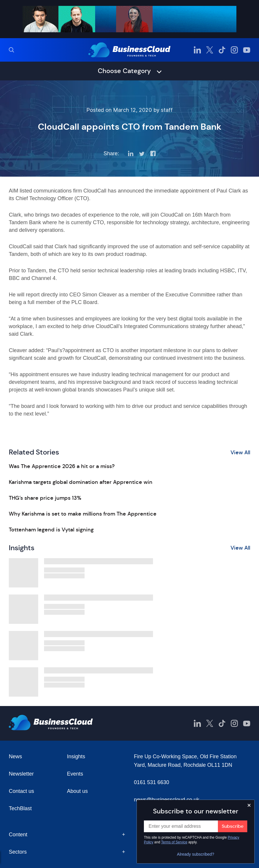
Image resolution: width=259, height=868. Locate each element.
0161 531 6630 (152, 782)
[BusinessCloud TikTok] (222, 50)
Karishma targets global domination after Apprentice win (81, 482)
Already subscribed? (196, 854)
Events (75, 774)
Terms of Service (174, 842)
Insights (76, 756)
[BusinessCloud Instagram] (234, 50)
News (15, 756)
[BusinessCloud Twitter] (210, 50)
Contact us (21, 791)
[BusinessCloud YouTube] (247, 50)
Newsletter (21, 774)
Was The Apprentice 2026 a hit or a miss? (62, 466)
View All (240, 452)
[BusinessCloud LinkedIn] (197, 50)
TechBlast (20, 808)
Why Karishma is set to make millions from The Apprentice (83, 514)
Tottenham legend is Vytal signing (51, 530)
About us (77, 791)
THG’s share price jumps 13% (45, 498)
